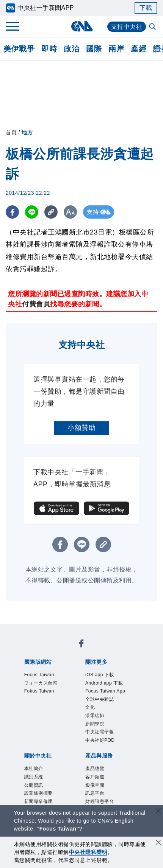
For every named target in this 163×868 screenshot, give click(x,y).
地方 (27, 132)
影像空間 (95, 785)
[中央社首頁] (82, 26)
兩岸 (116, 49)
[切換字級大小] (70, 212)
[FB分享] (12, 212)
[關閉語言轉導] (158, 812)
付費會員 (36, 304)
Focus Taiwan (39, 675)
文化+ (92, 707)
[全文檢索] (153, 27)
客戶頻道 (95, 777)
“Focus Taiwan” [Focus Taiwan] (58, 829)
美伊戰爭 (19, 49)
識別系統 (34, 777)
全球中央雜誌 (100, 699)
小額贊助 (81, 428)
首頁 (11, 132)
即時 (49, 49)
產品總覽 (95, 769)
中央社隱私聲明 (88, 852)
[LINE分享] (32, 212)
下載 (146, 8)
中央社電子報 (100, 732)
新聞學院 (95, 724)
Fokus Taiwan (39, 691)
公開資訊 (34, 785)
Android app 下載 (104, 683)
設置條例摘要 (38, 793)
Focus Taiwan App (105, 691)
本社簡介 (34, 769)
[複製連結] (51, 212)
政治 (71, 49)
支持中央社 (127, 27)
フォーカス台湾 (41, 683)
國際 (94, 49)
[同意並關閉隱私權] (158, 843)
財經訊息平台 (100, 801)
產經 (139, 49)
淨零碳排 (95, 716)
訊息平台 (95, 793)
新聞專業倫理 (38, 801)
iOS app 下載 (100, 675)
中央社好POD (100, 740)
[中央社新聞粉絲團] (81, 645)
